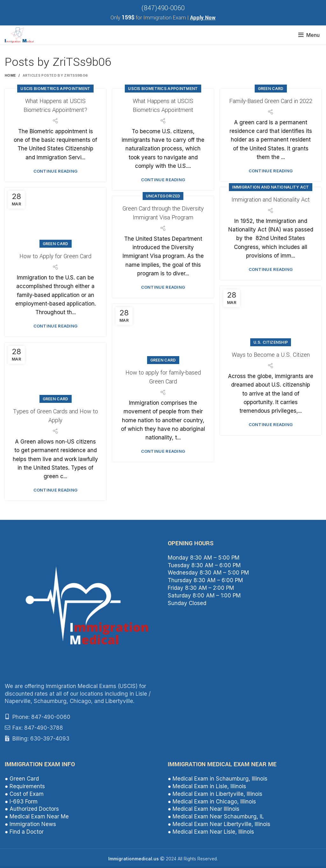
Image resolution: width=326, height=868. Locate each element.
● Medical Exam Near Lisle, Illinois (211, 832)
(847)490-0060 (163, 8)
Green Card (271, 89)
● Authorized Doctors (32, 809)
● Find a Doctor (24, 832)
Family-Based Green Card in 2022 (271, 101)
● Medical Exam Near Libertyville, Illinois (219, 824)
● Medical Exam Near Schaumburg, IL (216, 816)
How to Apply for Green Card (55, 256)
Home (10, 75)
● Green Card (22, 779)
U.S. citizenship (271, 342)
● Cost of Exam (24, 794)
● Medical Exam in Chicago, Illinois (212, 802)
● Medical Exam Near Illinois (204, 809)
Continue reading (56, 171)
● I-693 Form (21, 802)
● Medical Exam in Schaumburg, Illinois (218, 779)
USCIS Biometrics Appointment (55, 89)
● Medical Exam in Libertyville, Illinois (215, 794)
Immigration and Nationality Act (270, 187)
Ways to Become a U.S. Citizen (271, 355)
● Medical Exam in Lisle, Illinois (207, 786)
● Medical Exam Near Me (37, 816)
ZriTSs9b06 (82, 62)
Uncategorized (163, 196)
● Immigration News (30, 824)
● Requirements (25, 786)
